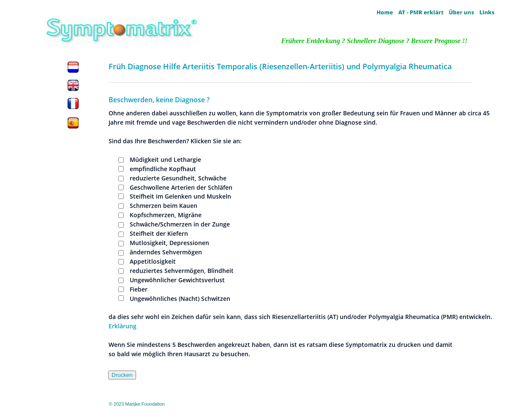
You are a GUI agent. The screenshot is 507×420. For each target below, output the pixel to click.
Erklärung (123, 326)
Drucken (122, 375)
